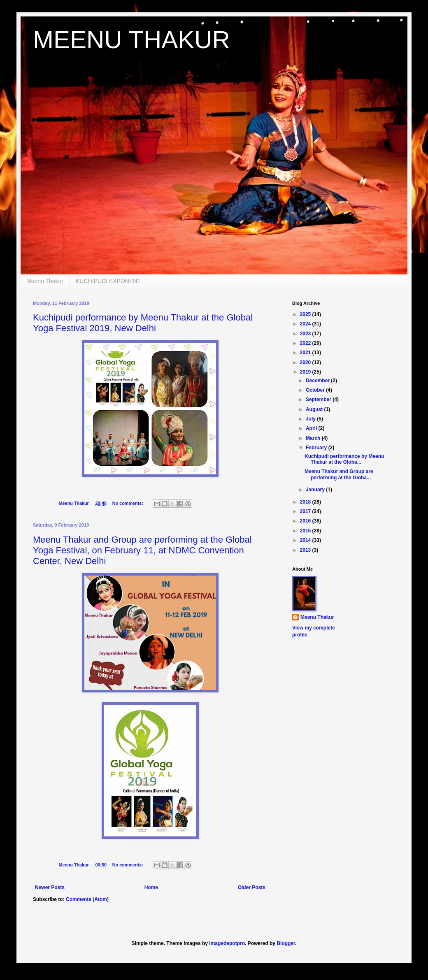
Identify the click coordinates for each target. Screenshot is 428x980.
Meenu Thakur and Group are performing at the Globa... (339, 474)
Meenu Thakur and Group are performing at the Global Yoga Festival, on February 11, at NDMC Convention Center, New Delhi (142, 550)
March (314, 438)
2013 (306, 550)
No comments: (128, 503)
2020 (306, 362)
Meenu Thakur (45, 281)
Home (151, 887)
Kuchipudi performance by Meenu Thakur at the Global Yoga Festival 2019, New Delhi (143, 323)
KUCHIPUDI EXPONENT (108, 281)
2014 (306, 540)
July (311, 419)
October (316, 390)
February (317, 448)
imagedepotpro (227, 943)
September (319, 399)
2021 (306, 353)
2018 (306, 502)
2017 (306, 511)
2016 (306, 521)
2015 (306, 531)
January (316, 490)
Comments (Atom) (87, 899)
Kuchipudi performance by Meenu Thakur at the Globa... (344, 459)
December (318, 381)
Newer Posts (50, 887)
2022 (306, 343)
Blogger (286, 943)
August (315, 409)
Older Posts (252, 887)
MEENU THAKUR (131, 40)
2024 (306, 324)
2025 (306, 314)
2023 (306, 334)
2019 (306, 372)
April (312, 428)
